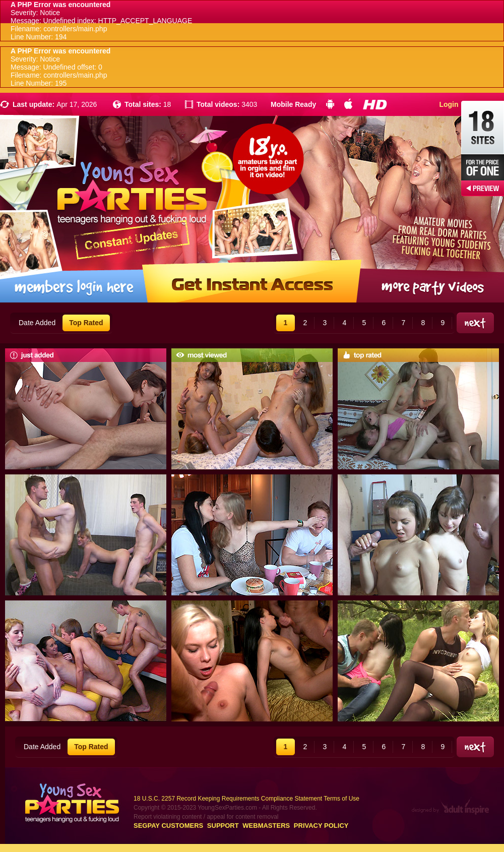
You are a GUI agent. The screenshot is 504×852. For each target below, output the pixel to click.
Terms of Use (341, 799)
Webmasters (266, 826)
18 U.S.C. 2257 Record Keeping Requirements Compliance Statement (228, 799)
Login (449, 104)
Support (223, 826)
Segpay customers (168, 826)
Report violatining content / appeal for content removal (206, 817)
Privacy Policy (321, 826)
